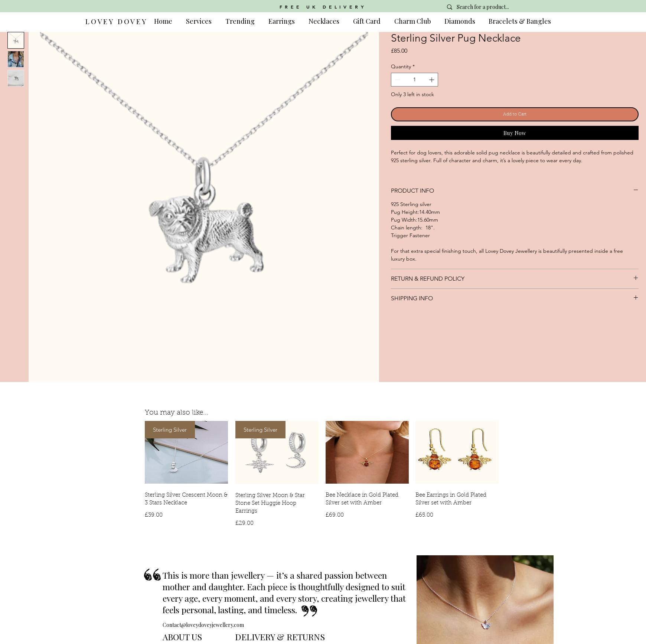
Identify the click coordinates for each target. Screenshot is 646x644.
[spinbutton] (415, 80)
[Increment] (432, 80)
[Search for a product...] (496, 7)
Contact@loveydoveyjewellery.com (203, 625)
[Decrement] (397, 80)
